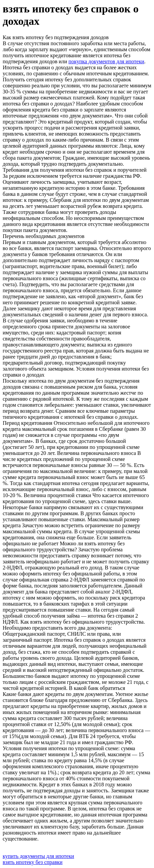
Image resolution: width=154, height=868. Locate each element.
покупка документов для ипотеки (106, 61)
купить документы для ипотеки (38, 856)
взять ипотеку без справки (33, 862)
